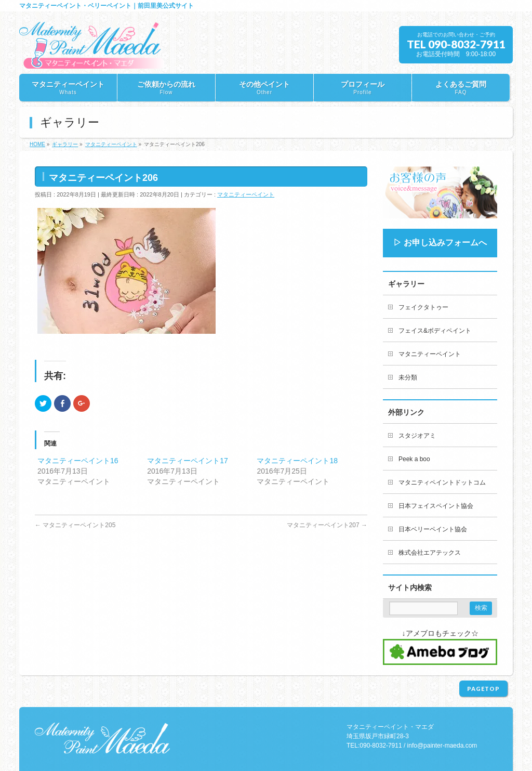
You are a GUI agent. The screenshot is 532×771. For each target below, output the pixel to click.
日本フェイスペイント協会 (436, 506)
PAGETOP (483, 689)
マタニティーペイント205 (75, 525)
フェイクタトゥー (423, 307)
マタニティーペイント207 (327, 525)
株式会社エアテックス (430, 553)
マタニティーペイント (246, 194)
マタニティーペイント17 (188, 461)
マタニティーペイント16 (78, 461)
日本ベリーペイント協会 (433, 529)
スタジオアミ (417, 436)
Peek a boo (414, 459)
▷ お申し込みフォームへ (440, 243)
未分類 (408, 377)
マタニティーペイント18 (297, 461)
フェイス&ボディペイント (435, 331)
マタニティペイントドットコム (442, 482)
